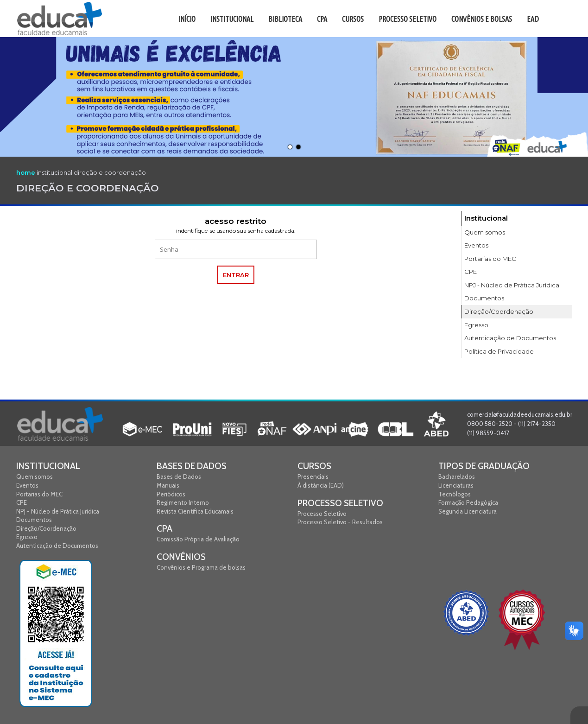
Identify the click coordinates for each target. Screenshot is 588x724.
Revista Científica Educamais (195, 511)
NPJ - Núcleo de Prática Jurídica (58, 511)
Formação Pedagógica (468, 502)
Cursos (314, 466)
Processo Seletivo (340, 503)
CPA (164, 529)
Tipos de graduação (484, 466)
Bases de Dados (192, 466)
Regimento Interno (183, 502)
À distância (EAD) (321, 485)
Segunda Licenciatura (468, 511)
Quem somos (35, 476)
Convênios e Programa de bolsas (201, 567)
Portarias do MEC (39, 494)
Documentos (34, 520)
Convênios (181, 557)
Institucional (48, 466)
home (26, 172)
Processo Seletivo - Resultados (340, 522)
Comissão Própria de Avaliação (198, 539)
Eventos (27, 485)
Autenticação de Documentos (57, 546)
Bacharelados (457, 476)
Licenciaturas (456, 485)
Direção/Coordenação (46, 528)
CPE (22, 502)
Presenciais (313, 476)
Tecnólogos (455, 494)
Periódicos (171, 494)
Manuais (168, 485)
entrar (236, 275)
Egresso (27, 537)
